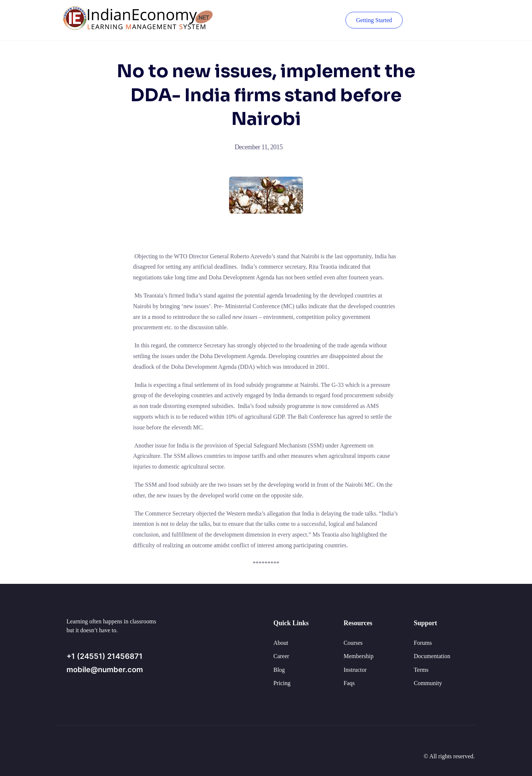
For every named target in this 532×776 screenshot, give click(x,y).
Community (428, 683)
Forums (423, 643)
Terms (421, 670)
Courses (353, 643)
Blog (279, 670)
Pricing (282, 683)
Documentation (432, 656)
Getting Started (374, 20)
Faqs (349, 683)
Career (281, 656)
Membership (359, 656)
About (281, 643)
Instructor (355, 670)
